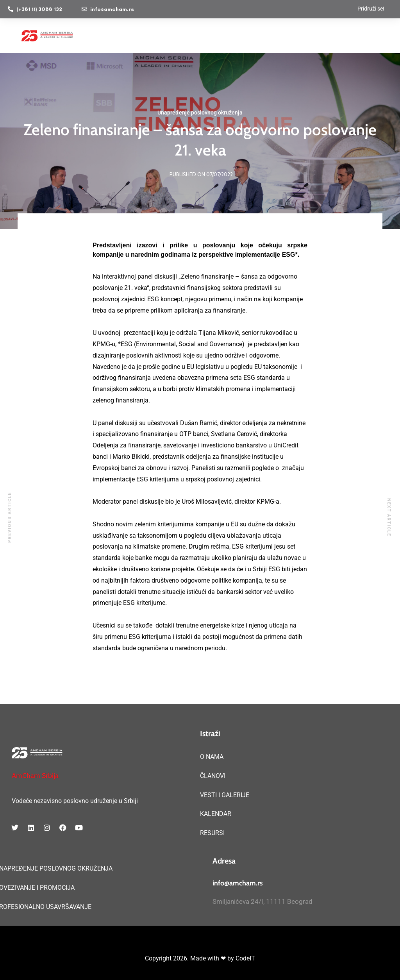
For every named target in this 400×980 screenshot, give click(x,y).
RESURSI (212, 833)
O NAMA (212, 757)
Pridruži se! (371, 9)
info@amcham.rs (238, 883)
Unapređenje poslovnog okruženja (200, 113)
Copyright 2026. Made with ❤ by (190, 958)
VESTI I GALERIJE (225, 795)
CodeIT (245, 958)
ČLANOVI (213, 776)
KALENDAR (216, 814)
